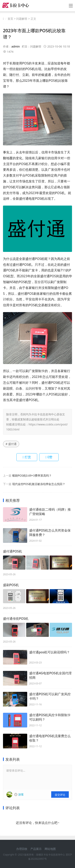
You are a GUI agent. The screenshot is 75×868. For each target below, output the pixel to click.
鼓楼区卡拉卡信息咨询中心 (51, 855)
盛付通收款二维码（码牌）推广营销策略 (50, 512)
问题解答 (22, 19)
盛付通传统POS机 (16, 619)
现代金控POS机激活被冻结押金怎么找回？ (39, 484)
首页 (10, 19)
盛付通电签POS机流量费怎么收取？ (50, 738)
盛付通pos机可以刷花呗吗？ (49, 652)
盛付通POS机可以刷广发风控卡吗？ (50, 696)
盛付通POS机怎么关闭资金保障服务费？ (50, 533)
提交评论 (60, 795)
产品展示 (36, 849)
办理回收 (22, 849)
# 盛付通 (11, 444)
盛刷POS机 (11, 585)
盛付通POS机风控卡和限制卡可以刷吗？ (50, 717)
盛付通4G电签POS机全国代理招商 (50, 675)
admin (16, 46)
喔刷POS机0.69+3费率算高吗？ (32, 475)
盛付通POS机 (12, 551)
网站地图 (50, 849)
